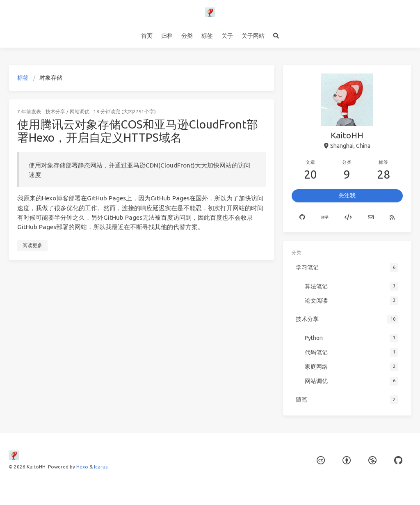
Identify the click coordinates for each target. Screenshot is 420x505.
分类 (187, 36)
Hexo (82, 467)
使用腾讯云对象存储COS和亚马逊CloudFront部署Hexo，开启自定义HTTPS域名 (138, 131)
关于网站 (253, 36)
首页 (147, 36)
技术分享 (55, 111)
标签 (207, 36)
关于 (227, 36)
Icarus (101, 467)
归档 (167, 36)
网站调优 (80, 111)
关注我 (347, 195)
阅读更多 (32, 245)
